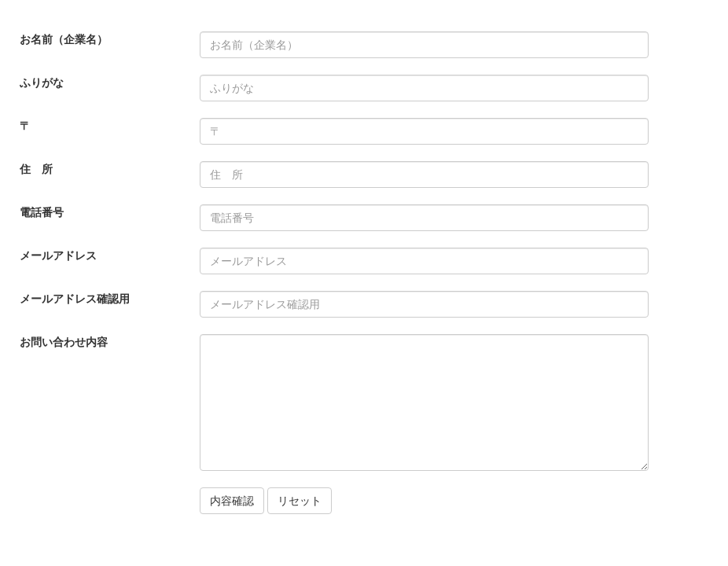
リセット (300, 501)
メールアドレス (58, 255)
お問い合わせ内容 (64, 342)
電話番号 (42, 212)
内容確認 (232, 501)
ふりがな (42, 83)
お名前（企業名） (64, 39)
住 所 (36, 169)
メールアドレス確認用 (75, 299)
